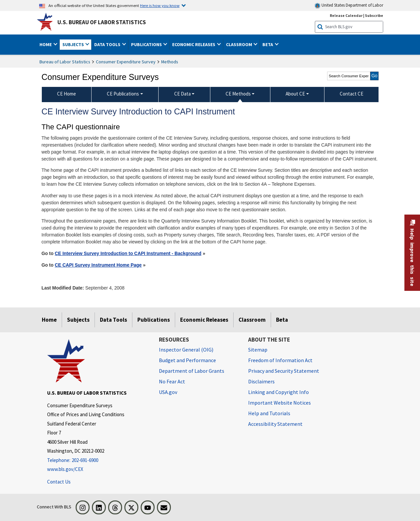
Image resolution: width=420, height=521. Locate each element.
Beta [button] (268, 44)
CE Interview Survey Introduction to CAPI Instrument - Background (128, 253)
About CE (295, 94)
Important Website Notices (280, 403)
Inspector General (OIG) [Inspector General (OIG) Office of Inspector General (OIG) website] (186, 350)
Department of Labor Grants (192, 371)
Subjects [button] (74, 44)
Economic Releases (204, 320)
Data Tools (113, 320)
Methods (170, 62)
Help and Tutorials (269, 413)
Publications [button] (147, 44)
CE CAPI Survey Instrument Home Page (98, 265)
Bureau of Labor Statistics (65, 62)
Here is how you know (160, 5)
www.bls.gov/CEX (65, 469)
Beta (282, 320)
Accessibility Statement (275, 424)
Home (49, 320)
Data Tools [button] (108, 44)
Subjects (78, 320)
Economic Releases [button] (194, 44)
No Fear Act (172, 381)
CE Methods (238, 94)
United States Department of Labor (349, 5)
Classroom (252, 320)
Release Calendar (346, 15)
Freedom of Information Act (280, 360)
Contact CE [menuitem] (351, 94)
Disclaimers (261, 381)
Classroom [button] (240, 44)
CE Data (182, 94)
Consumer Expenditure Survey (126, 62)
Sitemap (258, 350)
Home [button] (46, 44)
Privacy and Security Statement (284, 371)
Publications (154, 320)
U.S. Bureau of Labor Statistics (102, 22)
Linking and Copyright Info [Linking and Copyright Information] (279, 392)
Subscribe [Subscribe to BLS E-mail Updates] (374, 15)
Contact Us (59, 482)
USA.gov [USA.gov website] (168, 392)
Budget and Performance (187, 360)
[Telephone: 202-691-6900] (98, 460)
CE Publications (123, 94)
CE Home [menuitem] (67, 94)
